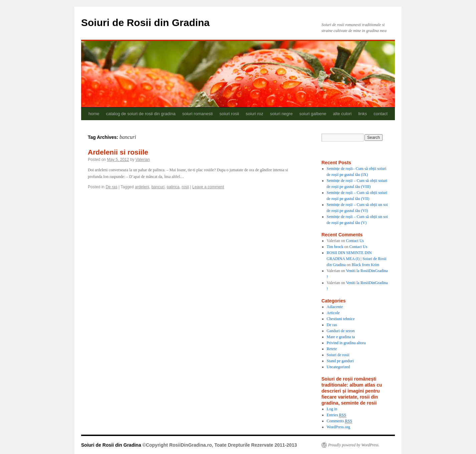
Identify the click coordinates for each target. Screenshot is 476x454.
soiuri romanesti (198, 114)
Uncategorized (338, 367)
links (363, 114)
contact (381, 114)
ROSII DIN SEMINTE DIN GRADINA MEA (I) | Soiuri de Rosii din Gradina (357, 259)
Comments (339, 421)
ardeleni (142, 187)
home (94, 114)
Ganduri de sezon (341, 331)
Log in (332, 409)
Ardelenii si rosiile (118, 152)
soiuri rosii (229, 114)
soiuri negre (281, 114)
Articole (333, 313)
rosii (185, 187)
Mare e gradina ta (341, 337)
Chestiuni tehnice (341, 319)
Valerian (143, 160)
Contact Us (355, 241)
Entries (336, 415)
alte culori (342, 114)
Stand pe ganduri (340, 361)
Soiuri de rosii (338, 355)
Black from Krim (366, 265)
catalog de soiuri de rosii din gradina (141, 114)
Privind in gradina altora (346, 343)
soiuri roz (255, 114)
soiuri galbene (313, 114)
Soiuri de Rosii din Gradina (145, 23)
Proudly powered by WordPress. (354, 445)
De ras (111, 187)
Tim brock (335, 247)
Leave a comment (208, 187)
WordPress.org (338, 427)
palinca (173, 187)
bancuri (158, 187)
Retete (332, 349)
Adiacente (335, 307)
